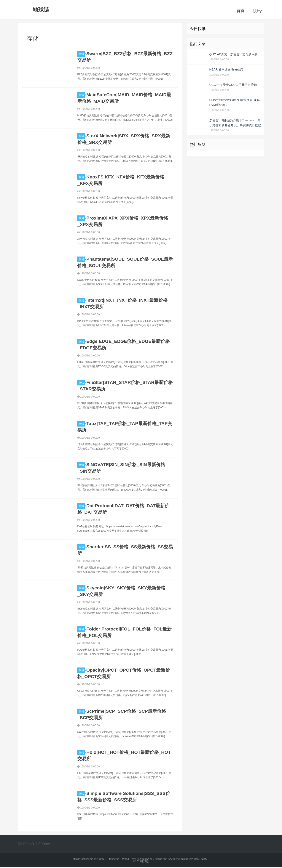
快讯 (258, 11)
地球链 (41, 10)
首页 (241, 11)
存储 (82, 54)
